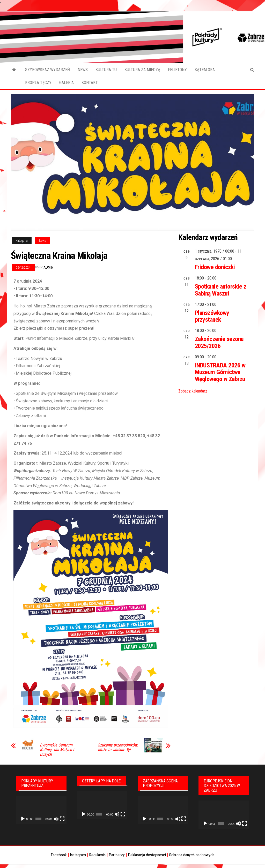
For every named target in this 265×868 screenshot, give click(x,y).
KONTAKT (90, 83)
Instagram (78, 855)
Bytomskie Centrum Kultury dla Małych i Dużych (57, 750)
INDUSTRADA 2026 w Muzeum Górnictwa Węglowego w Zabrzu (220, 372)
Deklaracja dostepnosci (147, 855)
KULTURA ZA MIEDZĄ (142, 70)
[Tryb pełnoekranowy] (62, 819)
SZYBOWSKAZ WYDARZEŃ (47, 70)
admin (48, 267)
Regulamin (97, 855)
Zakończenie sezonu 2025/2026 (219, 342)
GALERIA (67, 83)
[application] (41, 810)
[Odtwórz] (23, 819)
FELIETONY (177, 70)
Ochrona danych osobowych (192, 855)
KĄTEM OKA (205, 70)
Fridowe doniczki (215, 267)
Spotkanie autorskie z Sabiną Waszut (221, 290)
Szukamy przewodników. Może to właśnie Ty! (118, 748)
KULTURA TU (106, 70)
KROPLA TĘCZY (38, 83)
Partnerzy (117, 855)
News (43, 241)
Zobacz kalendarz (193, 391)
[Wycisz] (56, 819)
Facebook (59, 855)
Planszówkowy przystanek (212, 316)
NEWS (83, 70)
